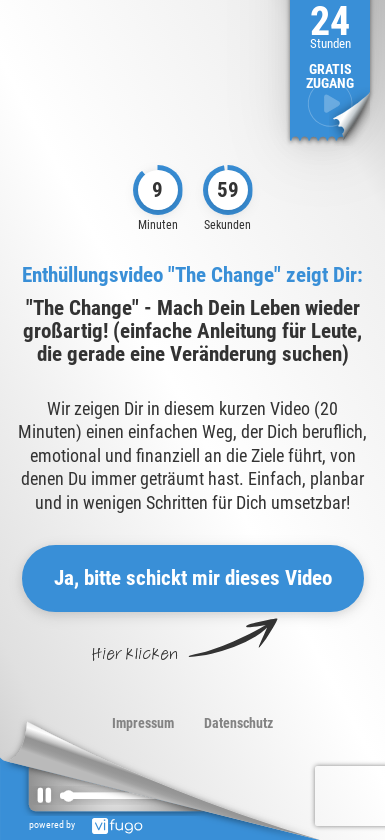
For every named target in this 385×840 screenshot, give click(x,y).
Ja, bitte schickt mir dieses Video (193, 578)
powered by (90, 824)
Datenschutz (238, 723)
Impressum (143, 723)
